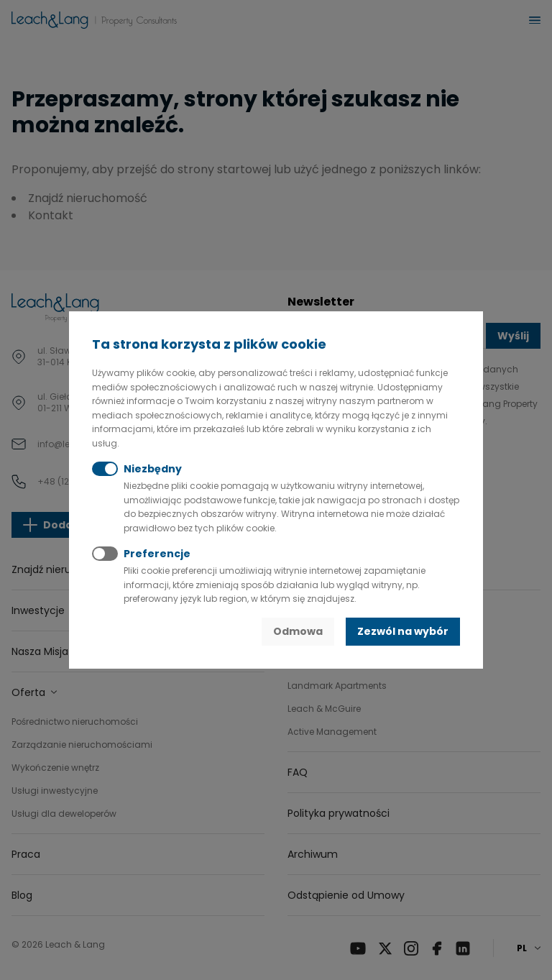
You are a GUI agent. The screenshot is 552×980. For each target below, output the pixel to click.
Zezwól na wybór (403, 631)
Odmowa (298, 631)
